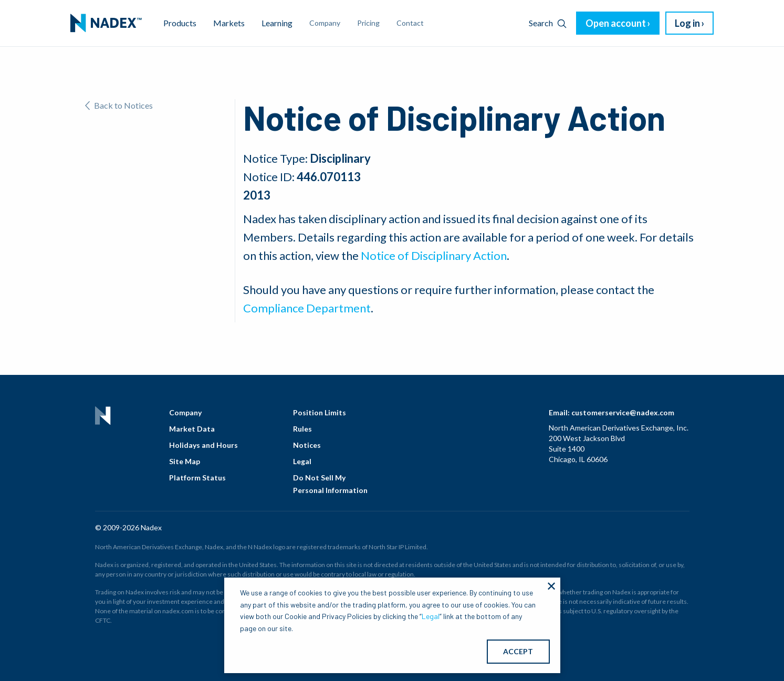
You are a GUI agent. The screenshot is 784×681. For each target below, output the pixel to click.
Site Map (185, 461)
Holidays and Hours (203, 445)
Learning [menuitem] (277, 23)
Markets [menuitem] (229, 23)
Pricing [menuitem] (368, 23)
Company (185, 412)
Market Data (192, 429)
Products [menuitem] (180, 23)
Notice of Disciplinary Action (434, 255)
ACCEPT (518, 651)
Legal (302, 461)
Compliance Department (307, 308)
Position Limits (320, 412)
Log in (687, 23)
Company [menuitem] (325, 23)
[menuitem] (106, 23)
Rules (302, 429)
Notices (307, 445)
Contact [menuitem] (410, 23)
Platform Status (197, 478)
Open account (616, 23)
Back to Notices (119, 105)
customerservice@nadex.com (623, 412)
